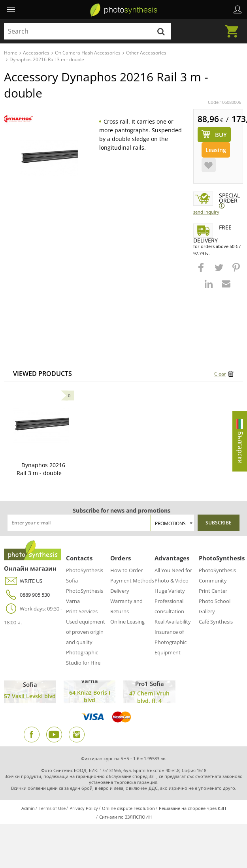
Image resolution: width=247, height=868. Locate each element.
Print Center (213, 591)
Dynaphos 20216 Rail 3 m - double (41, 469)
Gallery (207, 611)
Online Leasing (127, 622)
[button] (202, 271)
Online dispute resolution (128, 808)
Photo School (215, 601)
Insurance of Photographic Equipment (171, 642)
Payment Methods (132, 581)
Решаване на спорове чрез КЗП (192, 808)
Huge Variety (170, 591)
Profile (238, 9)
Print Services (82, 611)
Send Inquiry (206, 212)
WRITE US (23, 581)
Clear (220, 374)
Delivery (120, 591)
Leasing (216, 150)
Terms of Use (52, 808)
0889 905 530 (27, 595)
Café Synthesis (216, 622)
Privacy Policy (84, 808)
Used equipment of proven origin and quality (86, 632)
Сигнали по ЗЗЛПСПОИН (125, 817)
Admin (28, 808)
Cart (234, 26)
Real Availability (173, 622)
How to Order (126, 570)
